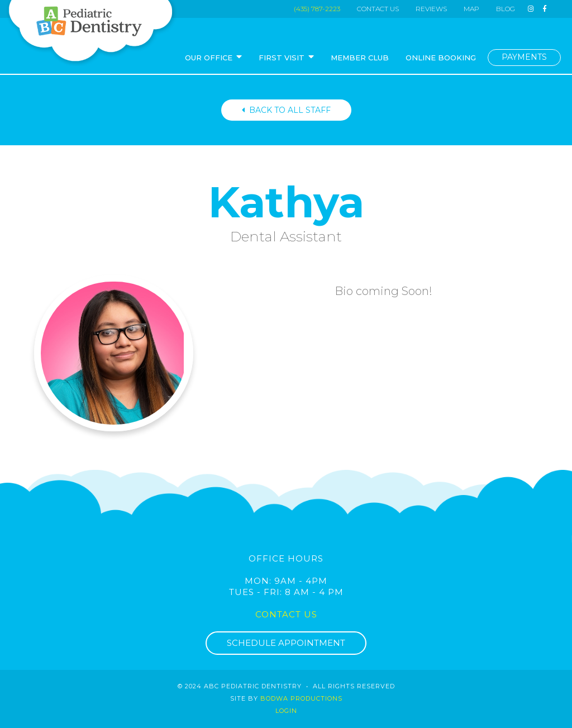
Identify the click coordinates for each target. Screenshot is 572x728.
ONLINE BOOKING (441, 58)
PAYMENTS (524, 57)
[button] (213, 59)
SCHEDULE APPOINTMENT (286, 643)
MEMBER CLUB (360, 58)
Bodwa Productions (301, 698)
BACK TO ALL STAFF (286, 110)
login (286, 711)
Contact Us (286, 614)
